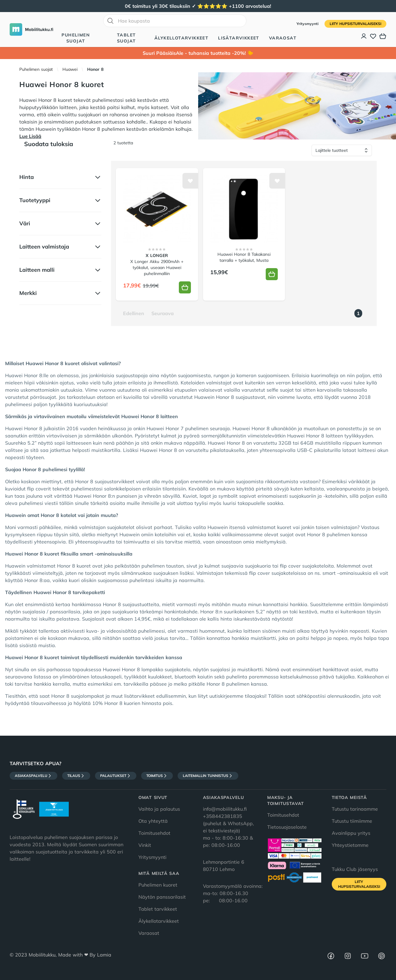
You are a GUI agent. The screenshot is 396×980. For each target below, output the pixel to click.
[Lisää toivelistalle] (190, 181)
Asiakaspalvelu (33, 776)
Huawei (70, 69)
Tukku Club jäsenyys (355, 869)
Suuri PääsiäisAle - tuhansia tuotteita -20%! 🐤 (198, 53)
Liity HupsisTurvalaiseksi (355, 24)
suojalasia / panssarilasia (51, 612)
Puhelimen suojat (76, 38)
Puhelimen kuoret (158, 885)
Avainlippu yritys (351, 833)
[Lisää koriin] (185, 287)
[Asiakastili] (364, 36)
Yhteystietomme (350, 845)
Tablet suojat (126, 38)
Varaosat (283, 38)
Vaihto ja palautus (159, 809)
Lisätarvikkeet (239, 38)
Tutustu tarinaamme (355, 809)
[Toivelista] (373, 36)
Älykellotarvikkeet (181, 38)
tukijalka (345, 677)
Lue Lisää (30, 136)
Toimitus (157, 776)
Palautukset (116, 776)
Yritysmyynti (308, 24)
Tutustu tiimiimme (352, 821)
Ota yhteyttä (153, 821)
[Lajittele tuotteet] (342, 150)
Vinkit (145, 845)
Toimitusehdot (154, 833)
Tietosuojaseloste (287, 827)
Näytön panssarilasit (162, 897)
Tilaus (76, 776)
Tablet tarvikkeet (158, 909)
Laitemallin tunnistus (208, 776)
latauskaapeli (106, 677)
